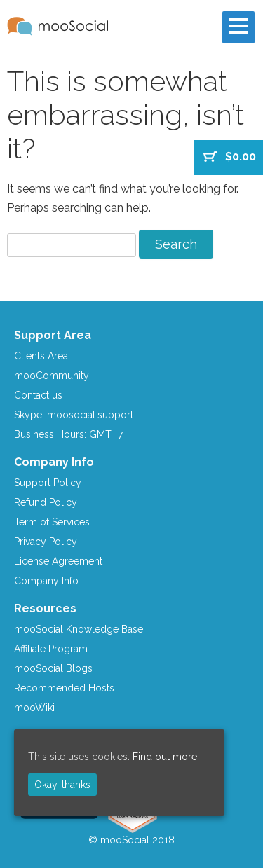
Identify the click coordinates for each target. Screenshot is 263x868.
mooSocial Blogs (53, 668)
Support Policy (48, 483)
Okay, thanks (62, 785)
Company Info (46, 581)
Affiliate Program (51, 649)
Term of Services (52, 522)
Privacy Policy (46, 542)
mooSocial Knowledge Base (79, 629)
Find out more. (166, 757)
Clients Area (41, 356)
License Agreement (58, 561)
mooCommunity (52, 376)
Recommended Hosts (64, 688)
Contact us (38, 395)
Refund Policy (46, 502)
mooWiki (34, 708)
